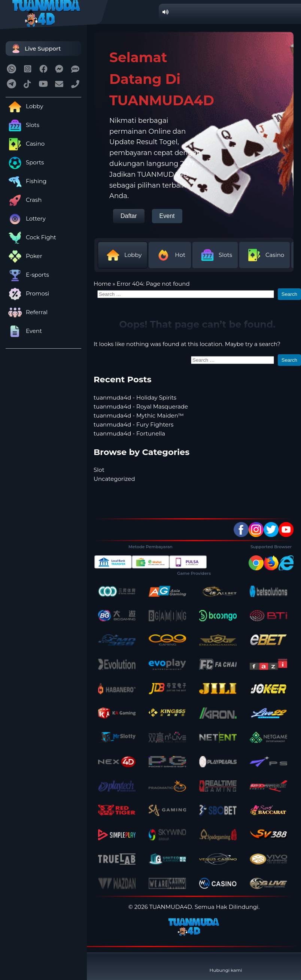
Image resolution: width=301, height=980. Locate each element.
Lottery (26, 219)
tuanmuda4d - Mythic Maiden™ (139, 415)
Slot (99, 470)
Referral (27, 312)
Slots (22, 125)
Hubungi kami (226, 964)
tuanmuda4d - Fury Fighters (133, 424)
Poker (24, 256)
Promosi (27, 293)
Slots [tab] (215, 255)
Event (24, 331)
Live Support (35, 48)
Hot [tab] (170, 255)
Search (289, 294)
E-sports (27, 275)
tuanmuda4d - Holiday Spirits (135, 398)
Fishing (26, 181)
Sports (25, 162)
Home (102, 284)
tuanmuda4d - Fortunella (129, 433)
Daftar (129, 216)
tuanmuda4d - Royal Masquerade (141, 406)
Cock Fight (31, 237)
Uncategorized (114, 479)
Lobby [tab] (123, 255)
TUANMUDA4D (171, 907)
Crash (24, 200)
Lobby (24, 106)
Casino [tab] (264, 255)
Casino (25, 144)
